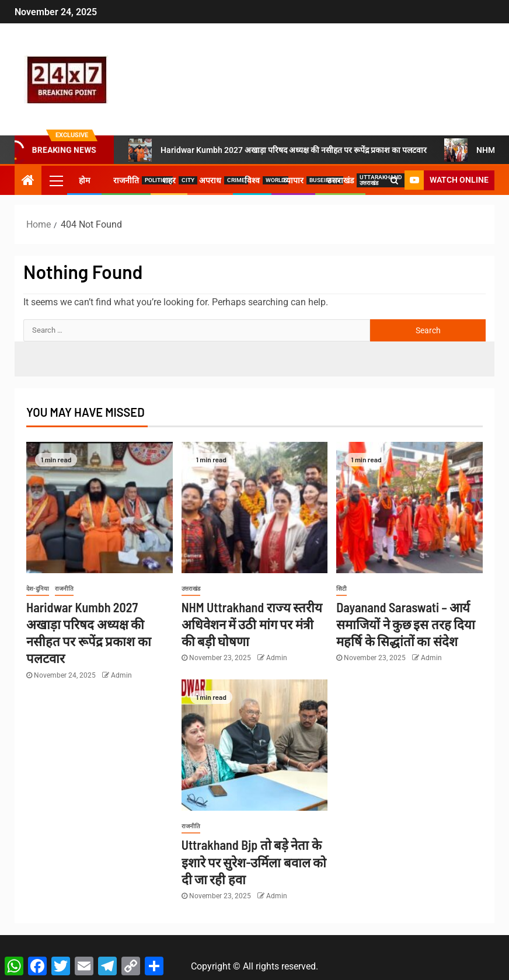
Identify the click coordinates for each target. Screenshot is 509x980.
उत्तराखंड (340, 180)
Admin (121, 675)
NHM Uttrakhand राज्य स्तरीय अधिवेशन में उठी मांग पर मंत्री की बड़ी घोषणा (252, 624)
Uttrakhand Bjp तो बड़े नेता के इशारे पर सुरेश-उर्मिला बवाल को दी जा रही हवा (254, 862)
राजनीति (126, 180)
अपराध (210, 180)
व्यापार (293, 180)
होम (84, 180)
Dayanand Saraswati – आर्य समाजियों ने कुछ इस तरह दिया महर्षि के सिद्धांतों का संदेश (406, 624)
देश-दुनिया (38, 589)
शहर (169, 180)
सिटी (341, 589)
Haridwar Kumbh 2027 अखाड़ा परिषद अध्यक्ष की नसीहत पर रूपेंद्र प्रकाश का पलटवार (278, 150)
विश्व (252, 180)
